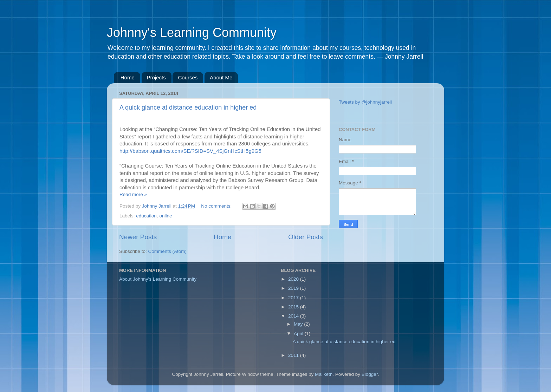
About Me (221, 77)
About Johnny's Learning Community (158, 279)
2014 (294, 316)
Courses (188, 77)
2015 (294, 307)
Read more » (133, 194)
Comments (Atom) (168, 251)
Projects (156, 77)
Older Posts (306, 237)
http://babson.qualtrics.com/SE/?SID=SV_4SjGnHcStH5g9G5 (190, 151)
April (299, 334)
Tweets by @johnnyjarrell (365, 102)
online (166, 216)
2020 (294, 279)
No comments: (217, 206)
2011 (294, 355)
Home (128, 77)
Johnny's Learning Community (192, 32)
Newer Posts (138, 237)
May (299, 324)
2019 (294, 288)
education (146, 216)
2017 (294, 298)
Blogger (370, 374)
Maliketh (324, 374)
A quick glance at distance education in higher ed (188, 107)
